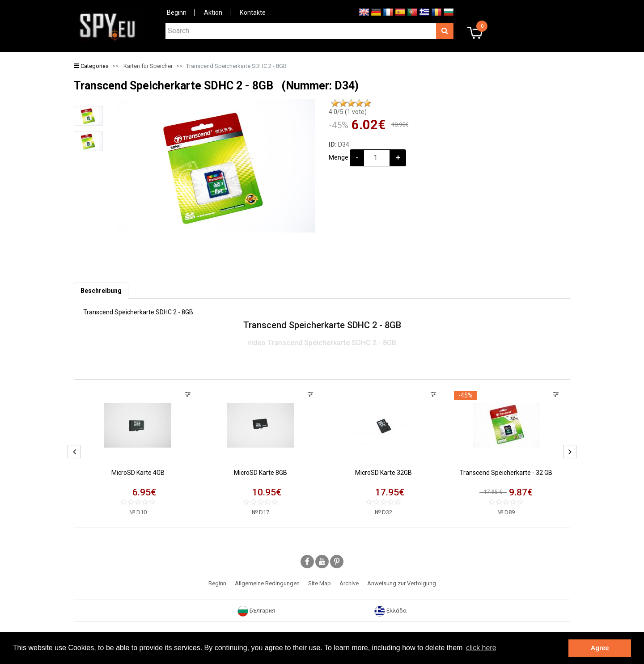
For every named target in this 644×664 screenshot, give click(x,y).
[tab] (101, 291)
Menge (339, 157)
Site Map (320, 583)
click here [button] (481, 648)
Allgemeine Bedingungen (267, 583)
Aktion (213, 13)
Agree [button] (600, 648)
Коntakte (253, 13)
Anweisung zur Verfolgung (402, 583)
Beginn (177, 13)
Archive (349, 583)
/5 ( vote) (348, 112)
